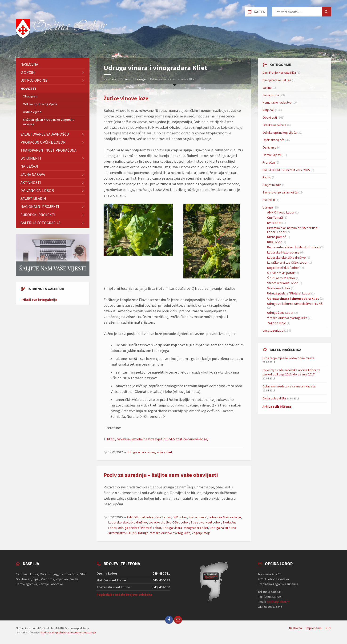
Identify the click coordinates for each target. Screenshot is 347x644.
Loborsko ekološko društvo (128, 522)
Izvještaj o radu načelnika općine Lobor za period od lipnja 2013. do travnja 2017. (291, 372)
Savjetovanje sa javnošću (45, 134)
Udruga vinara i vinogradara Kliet (149, 452)
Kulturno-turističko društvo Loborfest (293, 247)
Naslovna (110, 79)
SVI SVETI (269, 200)
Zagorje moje (201, 533)
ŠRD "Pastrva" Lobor (281, 278)
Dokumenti (31, 158)
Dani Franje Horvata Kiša (279, 72)
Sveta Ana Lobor (279, 288)
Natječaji (29, 166)
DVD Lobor (180, 517)
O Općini (28, 72)
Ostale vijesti (32, 112)
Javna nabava (33, 174)
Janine (267, 88)
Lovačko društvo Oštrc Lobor (169, 522)
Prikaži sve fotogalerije (39, 300)
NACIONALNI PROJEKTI (40, 206)
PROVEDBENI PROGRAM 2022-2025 (286, 170)
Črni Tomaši (163, 517)
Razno (267, 177)
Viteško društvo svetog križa (170, 533)
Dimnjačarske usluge (277, 80)
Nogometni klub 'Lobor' (283, 268)
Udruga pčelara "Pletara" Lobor (139, 528)
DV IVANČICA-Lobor (37, 190)
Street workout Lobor (206, 522)
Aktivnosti (31, 182)
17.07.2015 (116, 517)
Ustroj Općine (34, 80)
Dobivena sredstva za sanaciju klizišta (289, 386)
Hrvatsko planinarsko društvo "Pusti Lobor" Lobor (292, 230)
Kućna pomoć (198, 517)
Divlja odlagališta (274, 398)
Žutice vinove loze (126, 98)
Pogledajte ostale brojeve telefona (124, 595)
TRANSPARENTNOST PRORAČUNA (48, 150)
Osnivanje (269, 147)
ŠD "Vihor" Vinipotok (281, 273)
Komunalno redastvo (277, 102)
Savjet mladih (33, 198)
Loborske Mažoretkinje (225, 517)
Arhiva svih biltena (277, 407)
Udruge (141, 79)
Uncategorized (273, 330)
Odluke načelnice (274, 125)
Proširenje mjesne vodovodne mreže (288, 358)
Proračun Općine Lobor (43, 142)
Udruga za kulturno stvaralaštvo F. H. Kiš (295, 304)
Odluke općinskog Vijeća (40, 104)
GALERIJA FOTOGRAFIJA (40, 223)
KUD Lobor (274, 242)
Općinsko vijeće (274, 140)
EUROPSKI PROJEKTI (38, 215)
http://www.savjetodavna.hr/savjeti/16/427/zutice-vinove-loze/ (158, 439)
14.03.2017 (116, 452)
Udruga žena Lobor (280, 313)
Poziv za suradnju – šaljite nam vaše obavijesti (161, 475)
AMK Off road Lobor (140, 517)
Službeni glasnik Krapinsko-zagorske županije (49, 122)
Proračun (269, 162)
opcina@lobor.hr (278, 602)
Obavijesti (30, 96)
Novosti (126, 79)
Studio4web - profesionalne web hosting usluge (68, 632)
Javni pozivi (271, 95)
